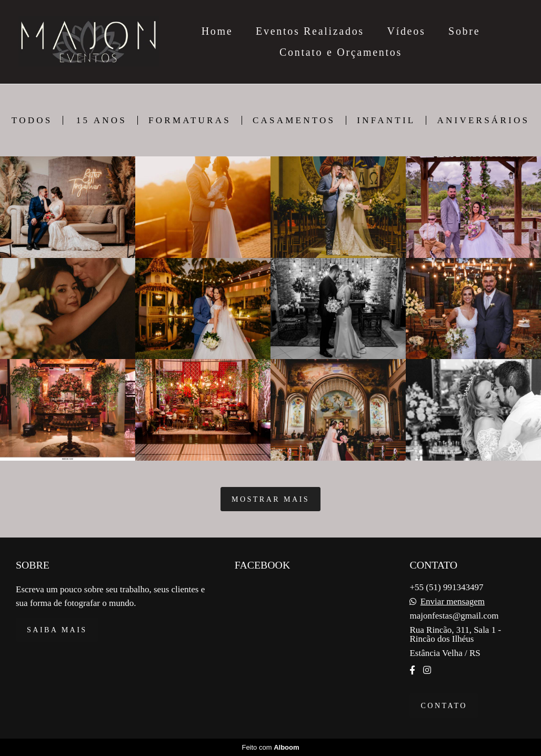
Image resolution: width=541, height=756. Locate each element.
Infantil (386, 120)
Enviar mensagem (453, 601)
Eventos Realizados (310, 31)
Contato (444, 705)
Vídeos (407, 31)
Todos (32, 120)
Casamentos (294, 120)
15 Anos (102, 120)
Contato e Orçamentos (341, 52)
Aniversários (483, 120)
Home (217, 31)
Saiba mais (57, 630)
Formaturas (190, 120)
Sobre (464, 31)
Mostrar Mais (270, 499)
